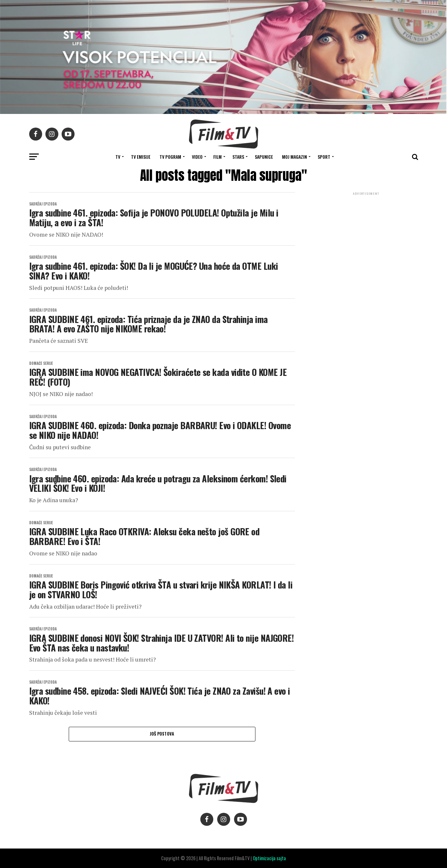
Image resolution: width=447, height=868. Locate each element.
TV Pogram (170, 157)
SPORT (324, 157)
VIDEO (197, 157)
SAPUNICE (264, 157)
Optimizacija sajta (269, 858)
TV (118, 157)
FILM (218, 157)
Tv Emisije (141, 157)
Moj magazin (294, 157)
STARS (238, 157)
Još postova (162, 734)
